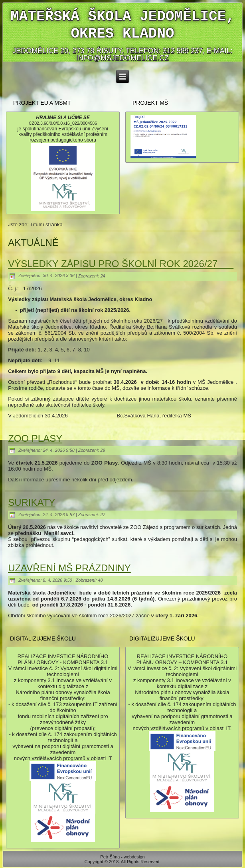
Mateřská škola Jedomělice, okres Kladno (122, 25)
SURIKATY (32, 502)
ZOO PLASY (35, 438)
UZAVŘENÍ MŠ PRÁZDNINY (69, 568)
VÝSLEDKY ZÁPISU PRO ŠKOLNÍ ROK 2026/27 (121, 264)
